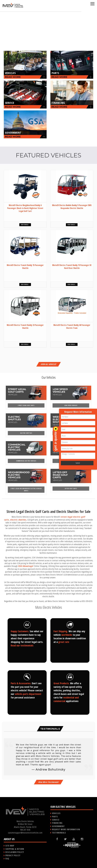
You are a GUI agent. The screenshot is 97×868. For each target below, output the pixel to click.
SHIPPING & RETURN (15, 849)
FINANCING (57, 823)
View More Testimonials (48, 782)
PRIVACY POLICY (13, 855)
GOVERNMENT (58, 826)
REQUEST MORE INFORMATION (66, 829)
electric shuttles (18, 520)
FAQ (7, 859)
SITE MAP (10, 846)
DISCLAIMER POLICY (15, 852)
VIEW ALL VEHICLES (48, 364)
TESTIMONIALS (59, 833)
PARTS (55, 817)
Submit (78, 463)
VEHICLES (56, 813)
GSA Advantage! (26, 566)
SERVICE (56, 820)
